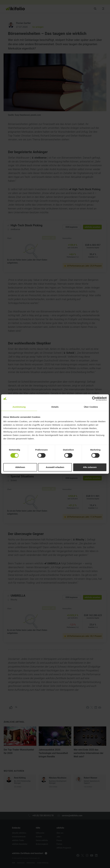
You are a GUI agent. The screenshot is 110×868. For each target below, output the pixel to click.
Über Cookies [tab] (91, 407)
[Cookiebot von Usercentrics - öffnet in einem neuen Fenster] (94, 399)
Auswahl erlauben (55, 467)
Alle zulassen (90, 467)
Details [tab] (55, 407)
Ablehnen (20, 467)
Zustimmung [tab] (19, 407)
